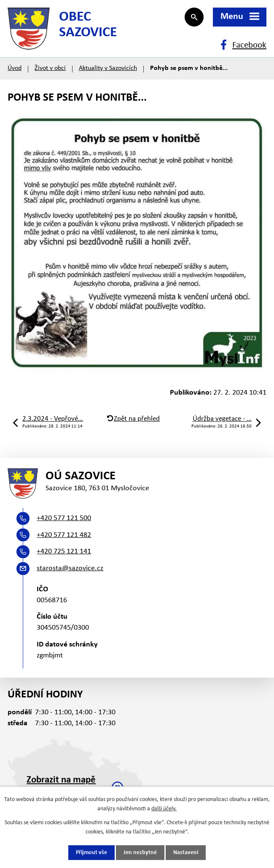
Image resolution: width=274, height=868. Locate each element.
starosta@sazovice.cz (70, 568)
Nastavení (186, 853)
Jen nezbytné (140, 853)
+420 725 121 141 (64, 552)
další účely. (164, 809)
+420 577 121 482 (64, 535)
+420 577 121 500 (64, 518)
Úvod (15, 68)
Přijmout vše (91, 853)
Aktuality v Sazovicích (108, 68)
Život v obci (50, 68)
